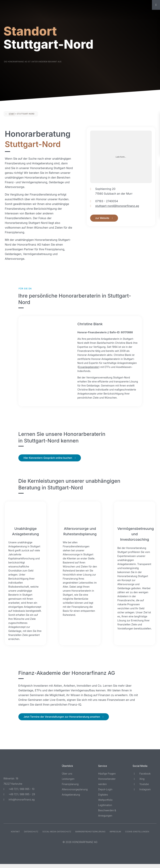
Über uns (67, 778)
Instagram (142, 793)
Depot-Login (105, 793)
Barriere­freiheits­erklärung (90, 836)
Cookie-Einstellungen (137, 836)
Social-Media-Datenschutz (57, 836)
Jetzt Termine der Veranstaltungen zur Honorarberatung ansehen (62, 721)
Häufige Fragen (107, 778)
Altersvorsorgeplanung (75, 793)
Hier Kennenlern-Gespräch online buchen (48, 462)
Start (12, 114)
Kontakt (15, 836)
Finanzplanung (70, 788)
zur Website (102, 218)
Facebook (142, 778)
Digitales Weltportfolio (105, 801)
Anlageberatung (71, 799)
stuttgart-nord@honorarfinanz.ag (117, 206)
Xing (138, 783)
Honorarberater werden (107, 785)
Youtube (141, 788)
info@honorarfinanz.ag (19, 803)
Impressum (115, 836)
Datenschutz (31, 836)
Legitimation (105, 809)
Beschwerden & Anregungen (107, 817)
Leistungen (68, 783)
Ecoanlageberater (111, 367)
